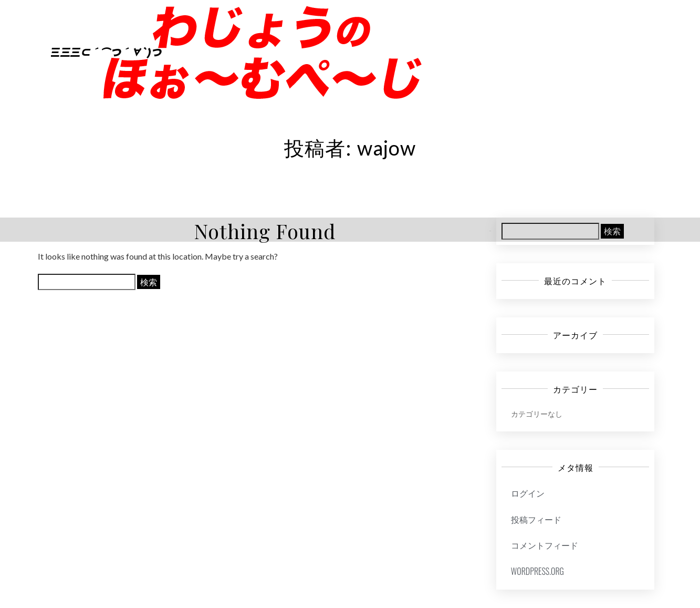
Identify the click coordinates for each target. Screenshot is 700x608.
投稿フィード (536, 519)
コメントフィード (545, 545)
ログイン (528, 493)
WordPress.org (537, 571)
